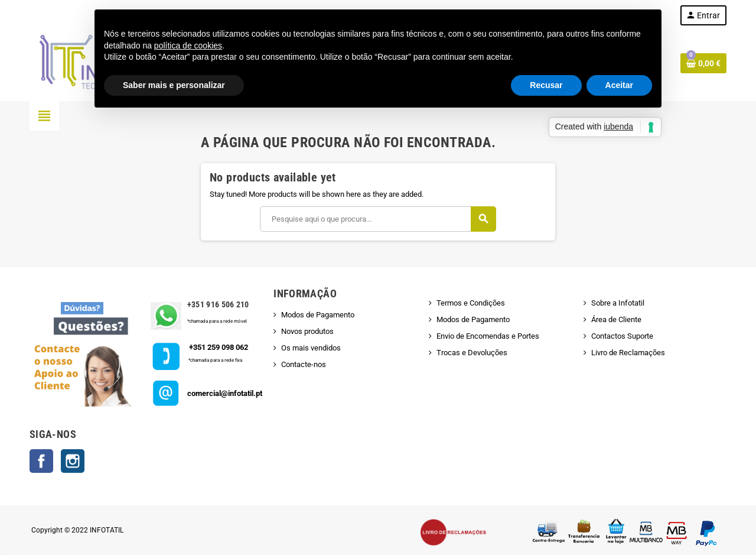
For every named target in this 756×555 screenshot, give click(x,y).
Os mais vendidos (311, 348)
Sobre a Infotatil (618, 303)
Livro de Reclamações (628, 353)
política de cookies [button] (188, 46)
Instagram (73, 461)
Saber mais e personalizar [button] (174, 85)
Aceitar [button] (619, 85)
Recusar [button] (546, 85)
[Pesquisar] (378, 219)
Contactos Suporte (622, 336)
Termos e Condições (471, 303)
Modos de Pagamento (318, 315)
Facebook (41, 461)
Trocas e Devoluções (472, 353)
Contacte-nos (304, 364)
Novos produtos (307, 331)
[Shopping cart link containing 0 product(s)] (703, 63)
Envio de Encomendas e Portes (488, 336)
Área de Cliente (616, 319)
